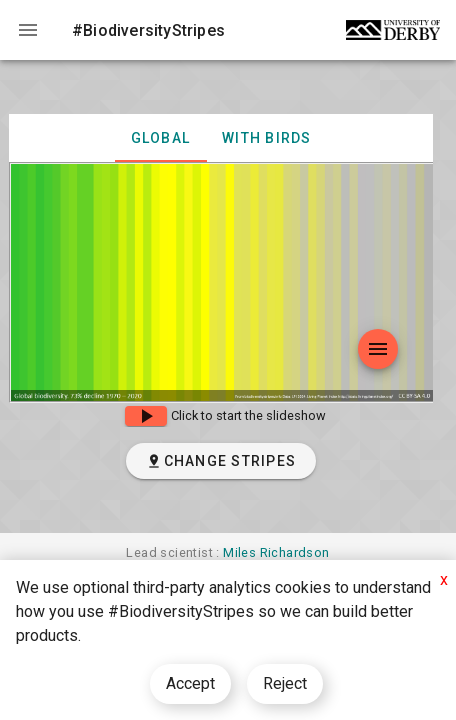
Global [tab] (161, 138)
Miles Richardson (276, 552)
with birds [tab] (267, 138)
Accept (190, 683)
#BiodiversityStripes (148, 30)
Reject (285, 683)
